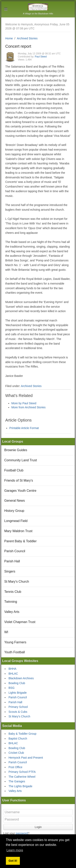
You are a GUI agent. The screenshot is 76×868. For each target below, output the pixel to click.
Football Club (14, 470)
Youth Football (15, 652)
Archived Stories (27, 38)
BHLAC (13, 674)
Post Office (15, 767)
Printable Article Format (24, 428)
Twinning (11, 602)
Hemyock (38, 7)
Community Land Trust (21, 460)
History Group (14, 511)
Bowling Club (17, 683)
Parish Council (15, 551)
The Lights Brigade (20, 786)
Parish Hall (12, 561)
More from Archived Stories (28, 407)
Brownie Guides (16, 450)
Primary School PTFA (22, 772)
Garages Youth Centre (20, 491)
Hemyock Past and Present (26, 758)
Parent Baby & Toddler (20, 541)
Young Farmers (15, 642)
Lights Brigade (18, 693)
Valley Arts (12, 612)
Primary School (18, 707)
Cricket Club (16, 753)
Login (38, 827)
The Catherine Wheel (22, 777)
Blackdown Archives (21, 678)
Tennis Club (13, 592)
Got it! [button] (13, 861)
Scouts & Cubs (18, 712)
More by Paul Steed (24, 403)
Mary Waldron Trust (18, 531)
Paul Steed (41, 57)
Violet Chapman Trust (20, 622)
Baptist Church (18, 739)
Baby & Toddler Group (22, 734)
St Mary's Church (17, 582)
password (22, 833)
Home (9, 38)
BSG (12, 688)
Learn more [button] (15, 850)
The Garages (17, 781)
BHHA (12, 669)
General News (14, 501)
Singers (10, 571)
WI (6, 632)
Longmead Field (16, 521)
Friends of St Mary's (19, 480)
